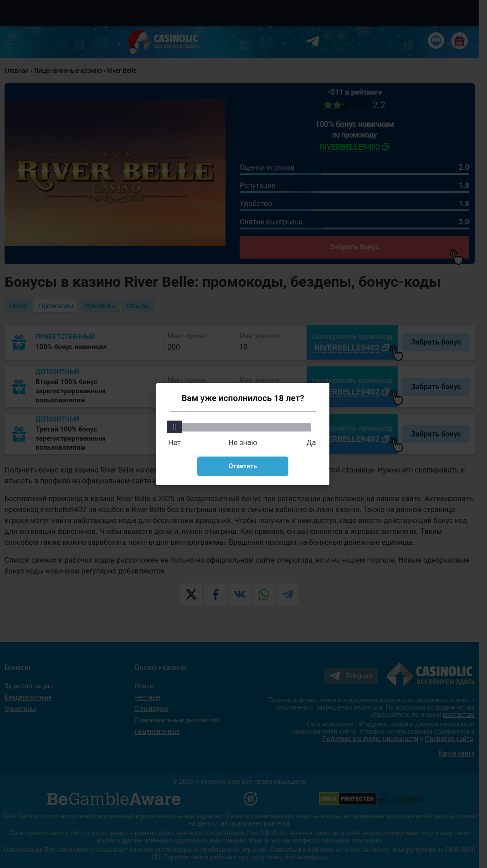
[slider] (174, 427)
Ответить (243, 466)
